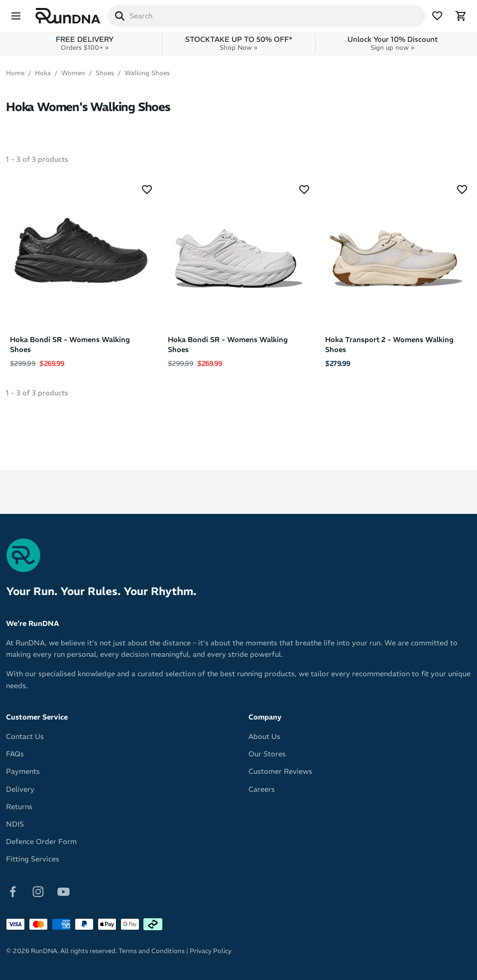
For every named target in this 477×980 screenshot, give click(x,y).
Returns (19, 807)
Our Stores (267, 754)
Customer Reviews (280, 771)
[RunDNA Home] (68, 16)
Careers (262, 789)
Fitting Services (33, 859)
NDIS (15, 824)
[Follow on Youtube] (63, 891)
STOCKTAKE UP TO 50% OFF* (239, 43)
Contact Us (25, 736)
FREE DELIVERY (85, 43)
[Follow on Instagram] (38, 891)
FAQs (15, 754)
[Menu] (16, 16)
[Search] (119, 16)
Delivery (20, 789)
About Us (264, 736)
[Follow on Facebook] (13, 891)
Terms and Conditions (152, 951)
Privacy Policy (211, 951)
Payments (23, 771)
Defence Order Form (41, 842)
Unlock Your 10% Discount (393, 43)
